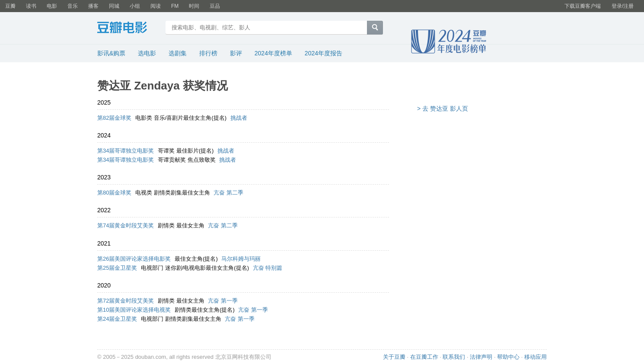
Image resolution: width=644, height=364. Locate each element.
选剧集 (178, 53)
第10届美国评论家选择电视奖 (134, 310)
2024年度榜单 (273, 53)
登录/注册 (623, 6)
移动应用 (536, 357)
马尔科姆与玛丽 (241, 259)
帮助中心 (508, 357)
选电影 (147, 53)
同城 (114, 6)
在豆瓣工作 (424, 357)
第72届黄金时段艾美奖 (126, 301)
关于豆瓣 (394, 357)
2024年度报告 (324, 53)
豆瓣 (10, 6)
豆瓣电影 (129, 29)
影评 (236, 53)
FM (175, 6)
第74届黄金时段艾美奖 (126, 225)
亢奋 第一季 (223, 301)
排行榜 (208, 53)
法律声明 (481, 357)
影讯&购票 (111, 53)
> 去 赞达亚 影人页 (443, 109)
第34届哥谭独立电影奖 (126, 151)
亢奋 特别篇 (268, 268)
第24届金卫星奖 (117, 319)
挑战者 (239, 118)
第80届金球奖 (114, 193)
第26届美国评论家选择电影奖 (134, 259)
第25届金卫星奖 (117, 268)
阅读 (156, 6)
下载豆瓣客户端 (583, 6)
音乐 (73, 6)
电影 (52, 6)
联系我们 (454, 357)
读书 (31, 6)
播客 (93, 6)
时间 (194, 6)
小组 (135, 6)
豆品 (215, 6)
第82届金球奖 (114, 118)
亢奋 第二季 (228, 193)
